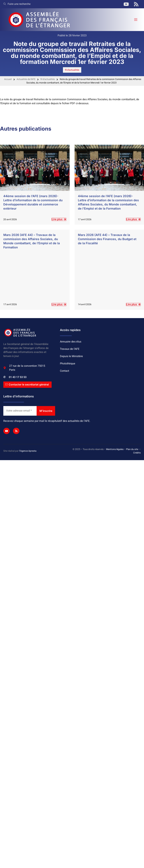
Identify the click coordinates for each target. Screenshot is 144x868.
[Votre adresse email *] (20, 411)
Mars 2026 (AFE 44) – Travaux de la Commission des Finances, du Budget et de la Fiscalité (107, 239)
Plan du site (132, 449)
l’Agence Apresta (28, 451)
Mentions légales (115, 449)
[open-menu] (136, 20)
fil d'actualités (72, 70)
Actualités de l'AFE (26, 79)
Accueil (8, 79)
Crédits (137, 453)
